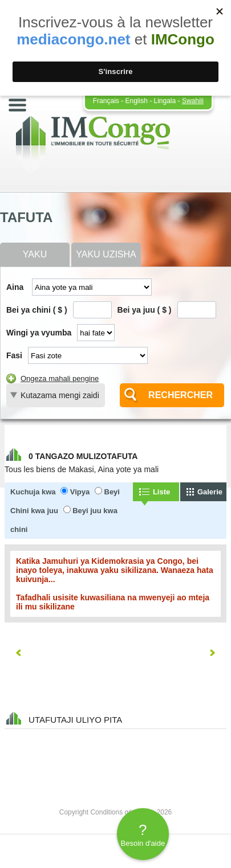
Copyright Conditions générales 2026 (116, 812)
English (136, 101)
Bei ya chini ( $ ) (37, 310)
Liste (161, 492)
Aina (15, 287)
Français (106, 101)
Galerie (210, 492)
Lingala (165, 101)
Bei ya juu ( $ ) (145, 310)
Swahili (193, 101)
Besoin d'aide (143, 834)
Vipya (80, 492)
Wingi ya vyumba (39, 333)
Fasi (14, 355)
